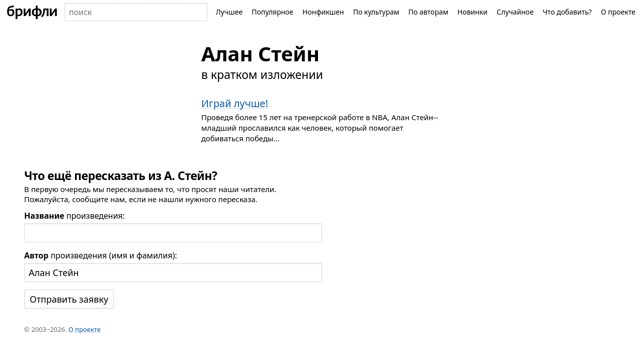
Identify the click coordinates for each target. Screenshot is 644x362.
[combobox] (136, 12)
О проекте (618, 12)
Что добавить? (568, 12)
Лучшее (229, 12)
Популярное (272, 12)
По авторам (428, 12)
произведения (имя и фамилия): (101, 255)
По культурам (376, 12)
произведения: (74, 216)
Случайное (515, 12)
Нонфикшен (323, 12)
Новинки (472, 12)
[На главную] (32, 12)
